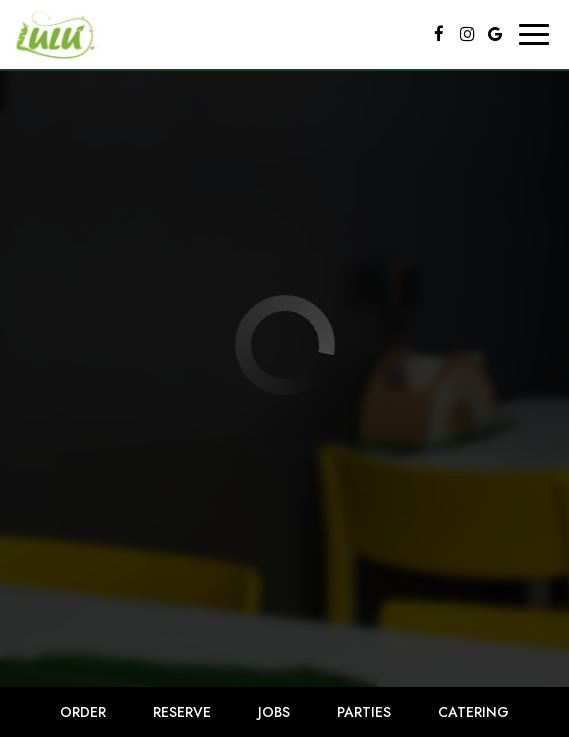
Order (83, 712)
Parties (364, 712)
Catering (473, 712)
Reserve (182, 712)
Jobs (274, 712)
